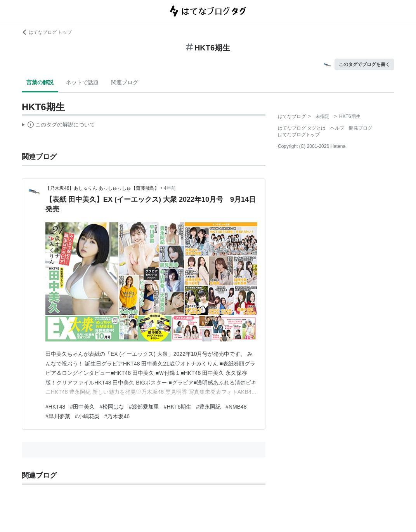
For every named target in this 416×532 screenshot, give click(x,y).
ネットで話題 (82, 82)
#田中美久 (82, 407)
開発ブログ (361, 128)
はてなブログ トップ (47, 32)
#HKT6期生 (178, 407)
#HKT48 (55, 407)
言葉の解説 (40, 82)
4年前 (170, 188)
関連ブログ (125, 82)
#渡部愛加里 (144, 407)
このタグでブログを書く (364, 64)
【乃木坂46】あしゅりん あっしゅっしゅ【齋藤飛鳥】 (102, 188)
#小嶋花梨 (87, 416)
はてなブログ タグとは (302, 128)
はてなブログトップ (299, 135)
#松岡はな (112, 407)
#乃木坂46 (117, 416)
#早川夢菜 (58, 416)
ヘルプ (337, 128)
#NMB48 (236, 407)
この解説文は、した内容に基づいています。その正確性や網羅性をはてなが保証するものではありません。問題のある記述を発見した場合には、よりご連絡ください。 (58, 126)
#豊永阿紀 (208, 407)
